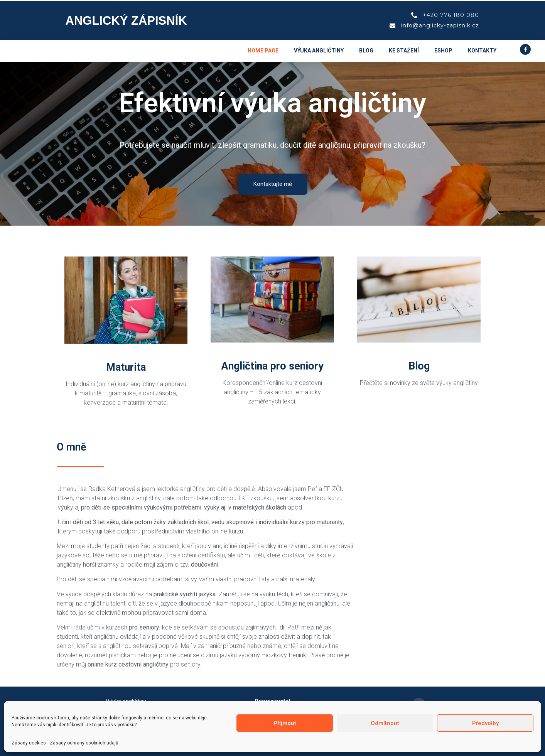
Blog (366, 51)
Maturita (126, 367)
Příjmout (285, 723)
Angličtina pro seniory (272, 366)
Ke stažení (404, 51)
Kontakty (482, 51)
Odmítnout (385, 723)
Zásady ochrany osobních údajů (84, 743)
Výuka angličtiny (319, 51)
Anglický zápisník (126, 21)
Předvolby (485, 723)
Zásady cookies (29, 743)
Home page (263, 51)
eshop (443, 51)
